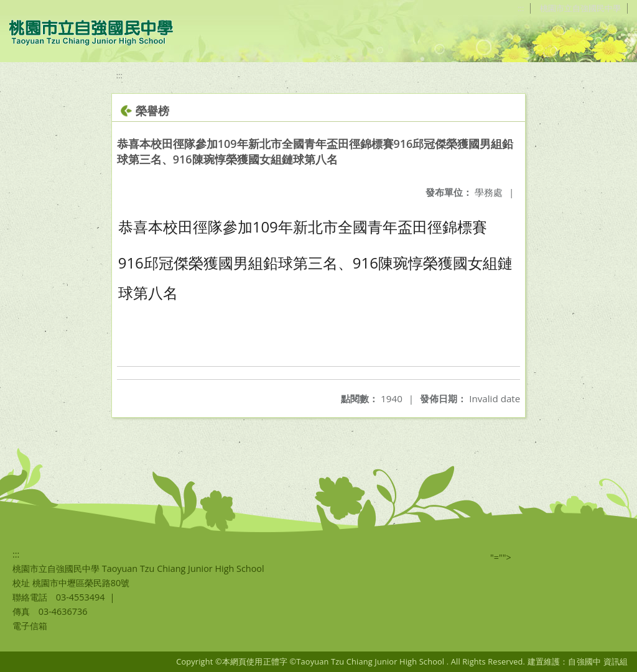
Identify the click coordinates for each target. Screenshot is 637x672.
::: (514, 8)
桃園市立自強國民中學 (578, 8)
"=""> (501, 557)
